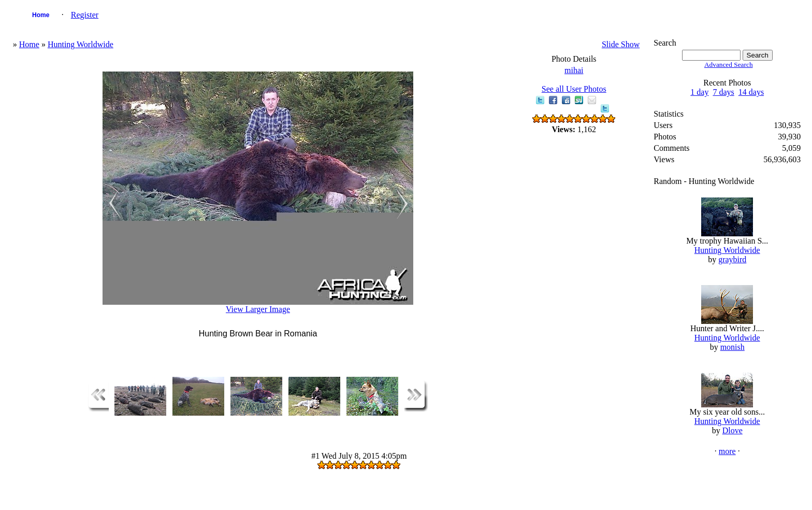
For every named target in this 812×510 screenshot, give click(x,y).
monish (733, 347)
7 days (723, 92)
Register (85, 15)
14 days (751, 92)
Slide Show (621, 44)
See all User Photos (574, 89)
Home (41, 15)
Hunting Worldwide (81, 44)
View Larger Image (258, 309)
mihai (574, 70)
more (727, 451)
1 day (699, 92)
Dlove (733, 430)
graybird (732, 259)
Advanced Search (729, 65)
